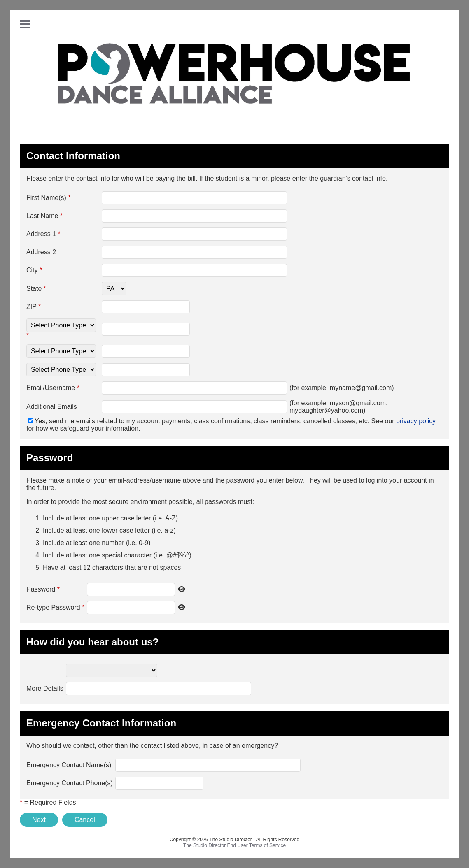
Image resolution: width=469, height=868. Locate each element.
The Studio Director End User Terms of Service (234, 845)
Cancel (85, 820)
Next (39, 820)
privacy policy (416, 421)
